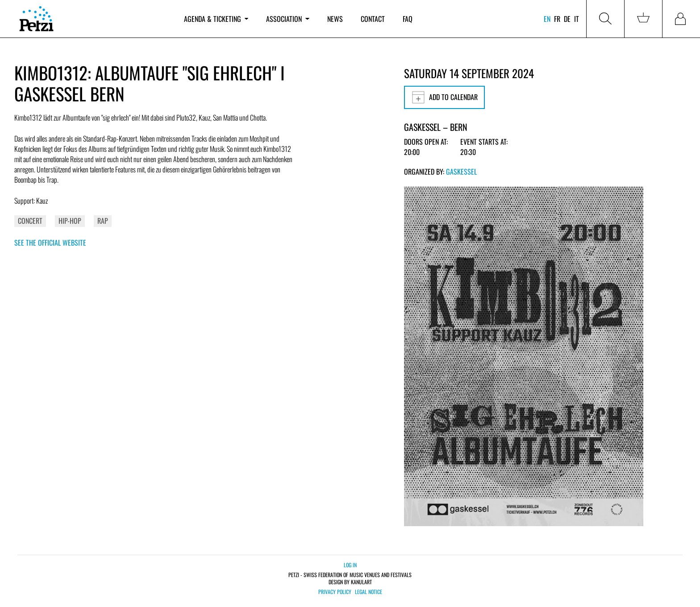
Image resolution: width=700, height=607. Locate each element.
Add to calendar (444, 97)
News (335, 19)
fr (557, 19)
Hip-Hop (70, 221)
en (547, 19)
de (567, 19)
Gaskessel (461, 172)
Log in (350, 565)
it (577, 19)
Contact (373, 19)
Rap (103, 221)
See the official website (50, 243)
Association (287, 19)
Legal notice (369, 592)
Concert (30, 221)
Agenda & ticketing (216, 19)
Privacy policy (335, 592)
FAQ (408, 19)
